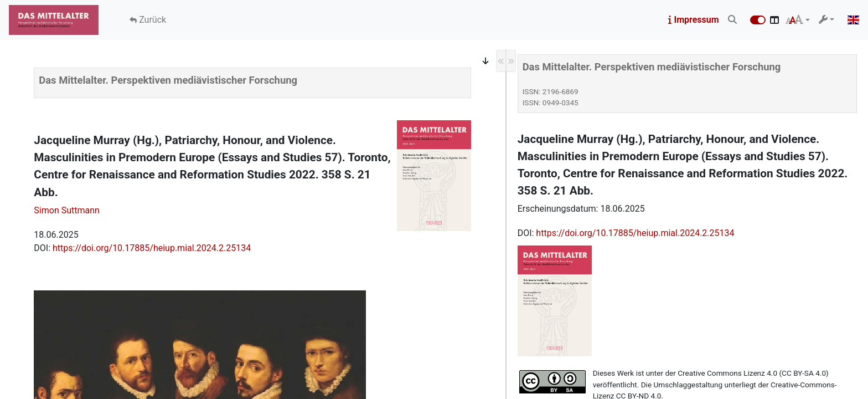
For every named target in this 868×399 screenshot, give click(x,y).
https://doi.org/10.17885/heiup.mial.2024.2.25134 (152, 248)
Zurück (151, 20)
